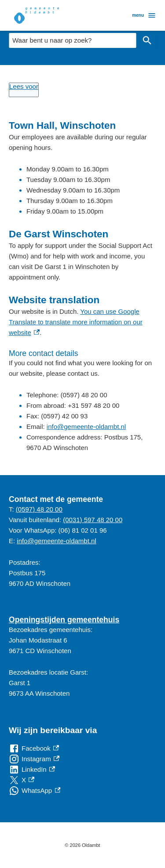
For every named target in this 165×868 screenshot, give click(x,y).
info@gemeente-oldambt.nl (86, 427)
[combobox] (72, 41)
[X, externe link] (22, 780)
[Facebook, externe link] (34, 748)
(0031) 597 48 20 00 (93, 520)
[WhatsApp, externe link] (35, 791)
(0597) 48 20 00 (39, 509)
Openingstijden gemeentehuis (64, 620)
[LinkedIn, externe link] (32, 770)
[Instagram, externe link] (34, 759)
